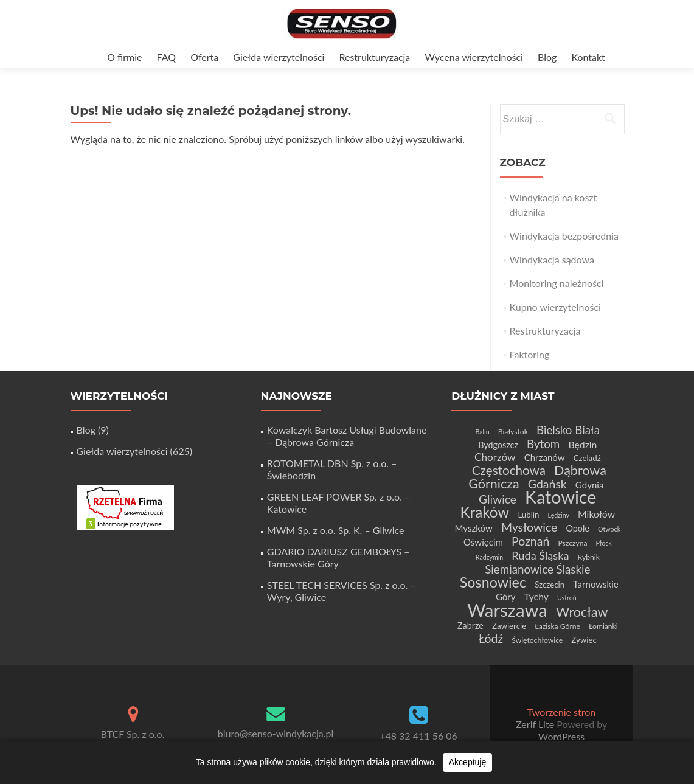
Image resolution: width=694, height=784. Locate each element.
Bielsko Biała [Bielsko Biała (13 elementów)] (568, 430)
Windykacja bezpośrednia (564, 236)
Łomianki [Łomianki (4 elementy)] (603, 626)
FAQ (166, 57)
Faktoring (530, 354)
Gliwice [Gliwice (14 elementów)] (498, 499)
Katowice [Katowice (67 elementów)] (560, 497)
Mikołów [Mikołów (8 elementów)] (596, 514)
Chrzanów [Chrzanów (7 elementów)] (545, 457)
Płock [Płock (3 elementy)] (604, 543)
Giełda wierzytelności (279, 57)
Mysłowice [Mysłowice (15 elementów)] (529, 527)
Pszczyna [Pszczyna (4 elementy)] (572, 543)
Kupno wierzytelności (555, 307)
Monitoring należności (557, 283)
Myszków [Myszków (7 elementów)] (474, 528)
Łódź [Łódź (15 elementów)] (491, 638)
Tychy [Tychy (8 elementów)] (536, 596)
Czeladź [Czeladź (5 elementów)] (587, 458)
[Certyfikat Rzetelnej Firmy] (125, 506)
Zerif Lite (536, 724)
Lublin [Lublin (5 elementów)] (528, 515)
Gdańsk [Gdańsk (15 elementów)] (547, 484)
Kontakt (588, 57)
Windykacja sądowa (552, 259)
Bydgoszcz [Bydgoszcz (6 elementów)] (498, 445)
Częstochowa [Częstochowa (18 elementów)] (509, 470)
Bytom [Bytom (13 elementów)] (543, 444)
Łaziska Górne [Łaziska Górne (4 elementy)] (557, 626)
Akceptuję (467, 762)
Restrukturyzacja (374, 57)
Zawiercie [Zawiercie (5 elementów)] (509, 626)
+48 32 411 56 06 (418, 736)
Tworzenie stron (561, 712)
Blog (547, 57)
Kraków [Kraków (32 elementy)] (485, 512)
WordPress (561, 736)
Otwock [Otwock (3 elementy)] (609, 529)
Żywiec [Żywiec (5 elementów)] (584, 640)
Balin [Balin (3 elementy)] (483, 432)
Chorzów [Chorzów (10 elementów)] (495, 457)
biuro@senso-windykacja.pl (276, 733)
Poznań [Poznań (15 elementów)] (530, 541)
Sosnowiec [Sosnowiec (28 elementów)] (493, 582)
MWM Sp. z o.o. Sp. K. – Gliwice (336, 530)
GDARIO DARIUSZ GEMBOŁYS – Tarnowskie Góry (338, 557)
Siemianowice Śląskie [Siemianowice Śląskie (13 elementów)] (537, 569)
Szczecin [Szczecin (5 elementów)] (550, 585)
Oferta (204, 57)
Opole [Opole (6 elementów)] (577, 528)
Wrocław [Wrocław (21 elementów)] (582, 612)
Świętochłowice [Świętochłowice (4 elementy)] (537, 640)
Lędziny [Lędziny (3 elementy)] (559, 515)
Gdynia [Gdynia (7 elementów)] (590, 485)
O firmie (124, 57)
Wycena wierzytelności (474, 57)
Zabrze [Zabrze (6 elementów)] (470, 626)
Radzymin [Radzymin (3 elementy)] (489, 557)
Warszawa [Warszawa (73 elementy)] (507, 610)
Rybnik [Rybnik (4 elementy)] (589, 557)
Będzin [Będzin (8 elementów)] (582, 444)
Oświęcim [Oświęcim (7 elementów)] (483, 542)
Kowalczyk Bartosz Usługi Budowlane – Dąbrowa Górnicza (347, 436)
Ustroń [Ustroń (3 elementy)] (567, 598)
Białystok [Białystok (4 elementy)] (513, 432)
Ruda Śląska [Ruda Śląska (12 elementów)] (540, 555)
